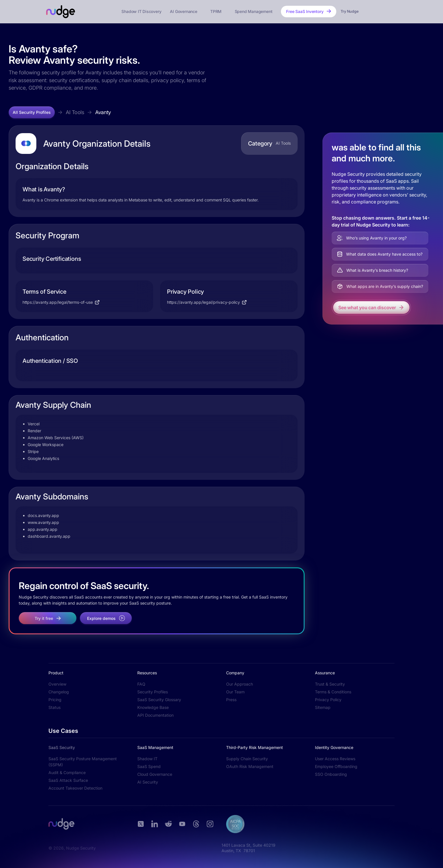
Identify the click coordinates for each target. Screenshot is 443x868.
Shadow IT (147, 759)
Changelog (59, 692)
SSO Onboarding (331, 774)
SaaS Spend (149, 766)
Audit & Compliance (67, 772)
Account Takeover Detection (75, 788)
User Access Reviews (335, 759)
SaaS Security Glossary (159, 700)
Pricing (55, 700)
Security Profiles (153, 692)
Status (55, 707)
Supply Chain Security (247, 759)
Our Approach (240, 684)
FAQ (141, 684)
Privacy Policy (328, 700)
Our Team (235, 692)
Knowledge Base (153, 707)
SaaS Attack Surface (68, 780)
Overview (57, 684)
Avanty (103, 112)
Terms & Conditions (333, 692)
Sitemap (323, 707)
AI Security (148, 782)
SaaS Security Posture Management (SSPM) (83, 762)
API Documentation (155, 715)
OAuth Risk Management (250, 766)
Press (231, 700)
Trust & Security (330, 684)
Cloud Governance (155, 774)
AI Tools (75, 112)
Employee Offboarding (336, 766)
